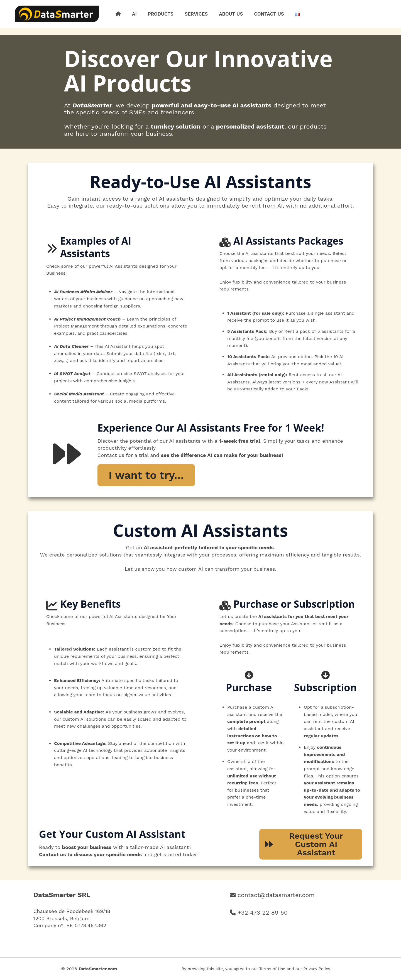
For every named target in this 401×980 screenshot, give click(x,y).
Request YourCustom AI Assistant (304, 844)
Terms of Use (272, 969)
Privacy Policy (316, 969)
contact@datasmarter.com (276, 895)
